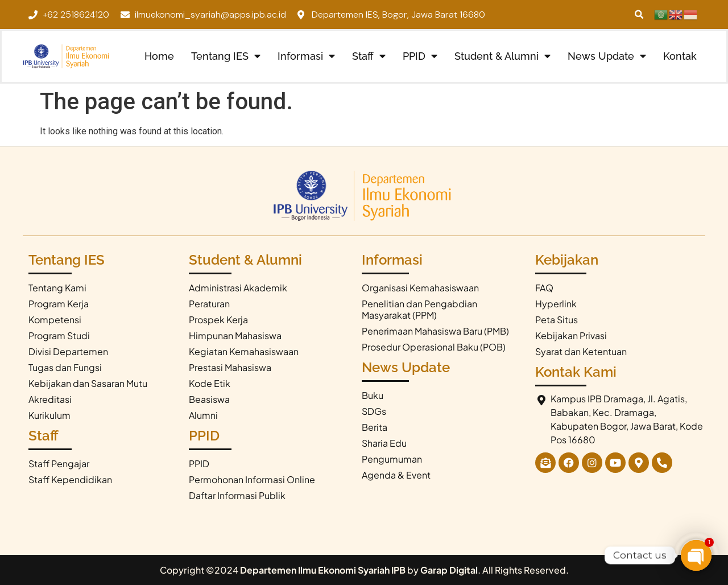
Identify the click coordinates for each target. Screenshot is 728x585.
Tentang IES (226, 56)
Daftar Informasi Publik (237, 495)
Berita (375, 427)
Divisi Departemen (68, 351)
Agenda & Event (396, 475)
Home (159, 56)
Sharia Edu (384, 443)
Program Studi (59, 335)
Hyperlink (556, 304)
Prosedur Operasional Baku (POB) (434, 347)
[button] (640, 15)
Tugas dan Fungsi (65, 367)
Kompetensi (55, 320)
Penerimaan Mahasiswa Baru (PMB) (435, 331)
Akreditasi (50, 399)
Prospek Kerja (218, 320)
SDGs (374, 411)
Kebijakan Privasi (571, 335)
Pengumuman (392, 459)
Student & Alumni (502, 56)
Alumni (203, 415)
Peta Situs (557, 320)
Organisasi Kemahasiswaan (420, 288)
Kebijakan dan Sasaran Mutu (88, 383)
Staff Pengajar (59, 464)
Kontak (680, 56)
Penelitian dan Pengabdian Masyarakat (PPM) (419, 309)
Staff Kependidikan (70, 479)
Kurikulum (49, 415)
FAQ (544, 288)
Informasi (306, 56)
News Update (607, 56)
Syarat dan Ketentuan (581, 351)
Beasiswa (209, 399)
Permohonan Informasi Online (252, 479)
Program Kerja (59, 304)
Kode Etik (210, 383)
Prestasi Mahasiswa (230, 367)
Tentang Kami (57, 288)
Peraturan (209, 304)
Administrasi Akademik (238, 288)
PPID (420, 56)
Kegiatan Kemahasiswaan (244, 351)
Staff (369, 56)
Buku (373, 395)
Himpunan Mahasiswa (235, 335)
